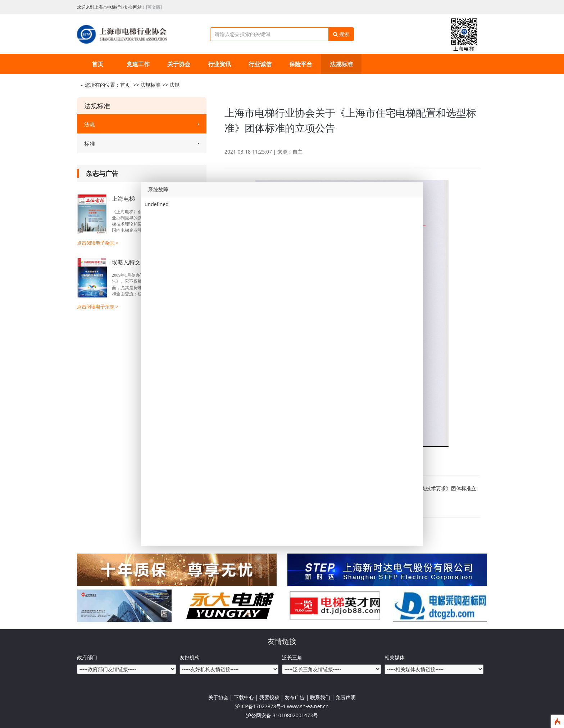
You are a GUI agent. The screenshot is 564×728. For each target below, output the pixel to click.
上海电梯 (123, 199)
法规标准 (341, 64)
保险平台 (301, 64)
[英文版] (154, 7)
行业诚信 (260, 64)
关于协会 (179, 64)
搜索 (341, 34)
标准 (142, 144)
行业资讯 (219, 64)
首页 (97, 64)
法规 (174, 85)
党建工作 (138, 64)
